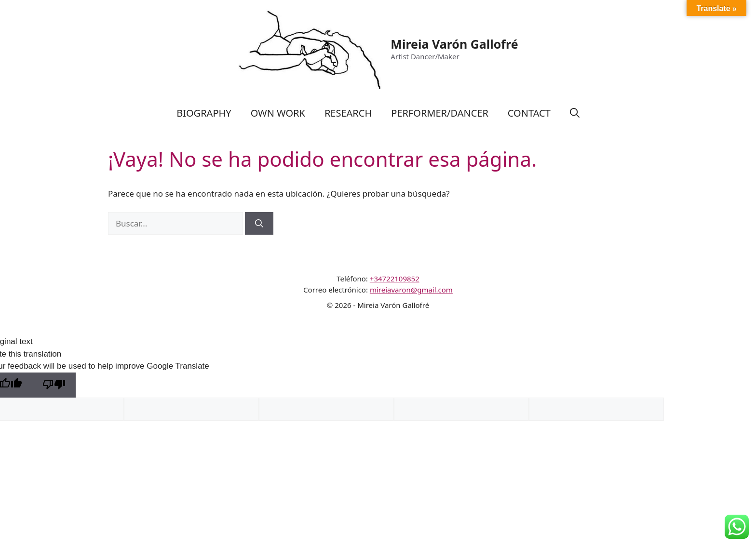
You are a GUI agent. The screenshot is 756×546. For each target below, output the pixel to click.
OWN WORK (278, 113)
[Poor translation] (54, 385)
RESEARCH (348, 113)
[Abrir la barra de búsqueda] (575, 113)
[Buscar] (259, 224)
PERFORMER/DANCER (440, 113)
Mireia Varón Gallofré (454, 44)
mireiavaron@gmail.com (411, 290)
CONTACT (529, 113)
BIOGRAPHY (204, 113)
